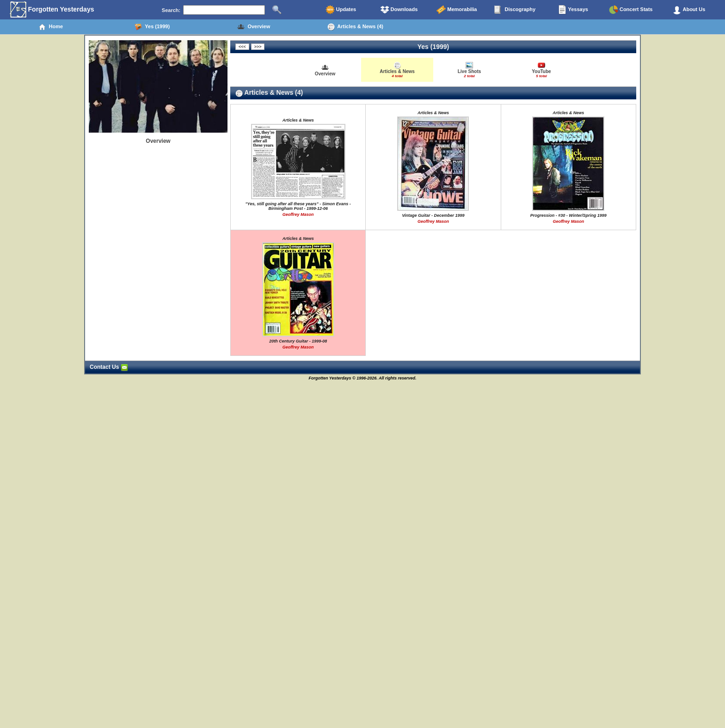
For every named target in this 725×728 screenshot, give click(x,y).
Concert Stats (631, 10)
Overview (254, 27)
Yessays (573, 10)
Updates (341, 10)
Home (51, 27)
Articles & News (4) (355, 27)
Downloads (399, 10)
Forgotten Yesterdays (52, 10)
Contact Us (109, 367)
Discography (515, 10)
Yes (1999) (152, 27)
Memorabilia (457, 10)
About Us (689, 10)
